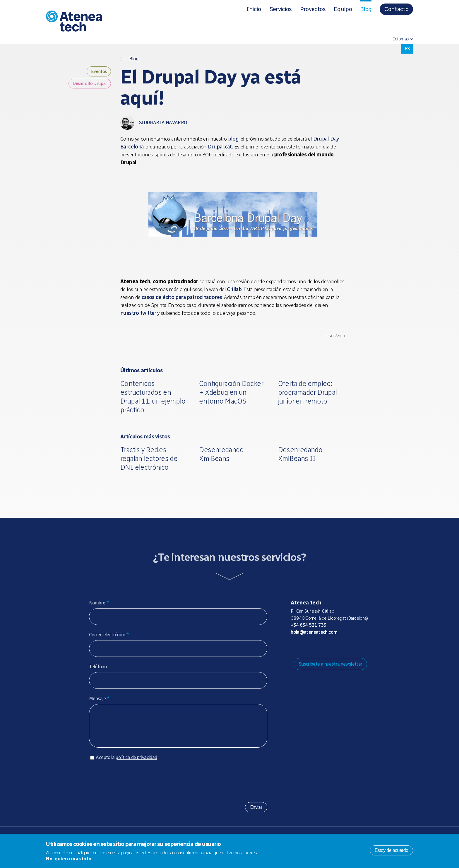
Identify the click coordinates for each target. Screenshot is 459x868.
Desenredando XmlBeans (221, 454)
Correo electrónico (109, 635)
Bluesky (314, 647)
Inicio (254, 9)
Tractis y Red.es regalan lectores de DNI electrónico (149, 458)
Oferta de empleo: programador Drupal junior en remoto (308, 392)
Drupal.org (295, 647)
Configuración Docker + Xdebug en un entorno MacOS (231, 392)
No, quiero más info (69, 859)
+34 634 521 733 (309, 625)
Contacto (396, 9)
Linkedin (342, 647)
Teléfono (98, 667)
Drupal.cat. (220, 147)
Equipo (343, 9)
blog (233, 139)
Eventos (98, 72)
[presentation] (133, 785)
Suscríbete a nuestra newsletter (330, 664)
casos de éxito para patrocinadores (182, 297)
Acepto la (126, 763)
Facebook (332, 647)
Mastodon (304, 647)
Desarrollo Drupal (89, 85)
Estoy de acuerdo (392, 850)
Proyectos (313, 9)
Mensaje (99, 699)
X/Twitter (323, 647)
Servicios (281, 9)
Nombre (99, 603)
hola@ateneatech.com (314, 632)
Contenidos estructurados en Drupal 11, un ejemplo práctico (153, 397)
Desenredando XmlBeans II (300, 454)
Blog (366, 9)
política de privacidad (136, 763)
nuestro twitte (137, 313)
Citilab (234, 289)
